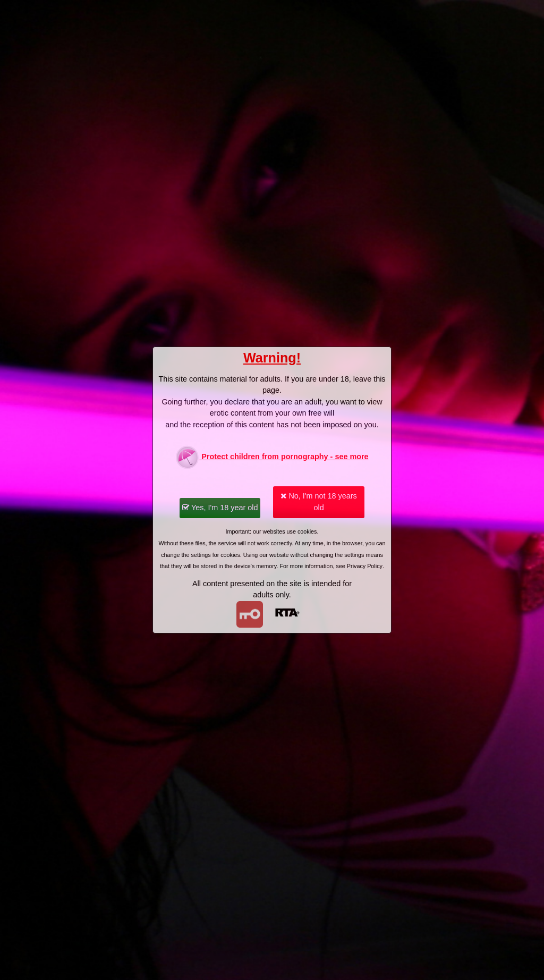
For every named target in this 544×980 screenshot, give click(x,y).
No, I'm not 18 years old (318, 502)
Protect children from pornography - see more (272, 457)
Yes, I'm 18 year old (220, 508)
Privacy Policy (365, 566)
